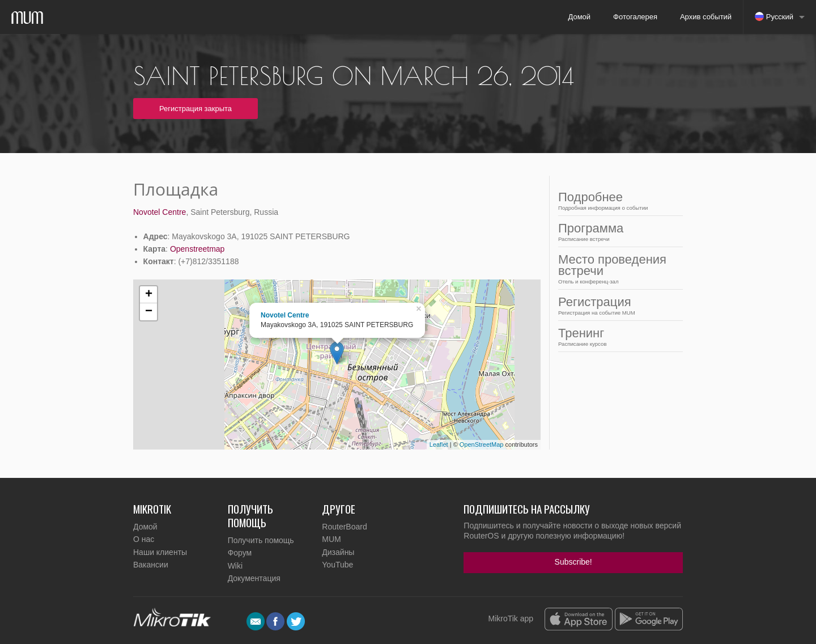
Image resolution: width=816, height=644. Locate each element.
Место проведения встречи (617, 268)
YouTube (337, 565)
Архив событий (706, 17)
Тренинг (617, 336)
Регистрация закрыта (195, 109)
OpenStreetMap (482, 444)
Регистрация (617, 305)
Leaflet (439, 444)
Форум (240, 553)
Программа (617, 232)
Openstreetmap (197, 249)
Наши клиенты (160, 552)
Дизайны (338, 552)
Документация (254, 578)
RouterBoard (344, 527)
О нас (144, 539)
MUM (331, 539)
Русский (774, 16)
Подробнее (617, 200)
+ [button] (149, 295)
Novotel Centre (160, 212)
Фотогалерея (635, 17)
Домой (579, 17)
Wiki (235, 566)
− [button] (149, 312)
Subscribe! (573, 562)
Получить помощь (261, 540)
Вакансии (151, 565)
